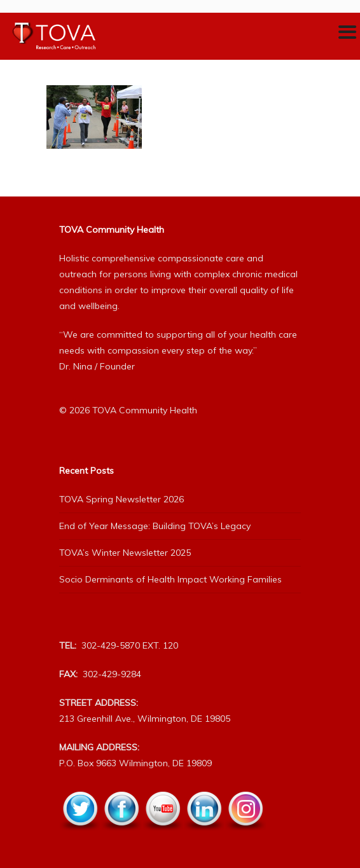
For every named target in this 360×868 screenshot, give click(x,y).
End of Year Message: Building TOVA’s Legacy (155, 526)
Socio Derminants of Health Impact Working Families (170, 579)
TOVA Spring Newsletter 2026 (121, 499)
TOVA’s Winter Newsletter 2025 (125, 553)
